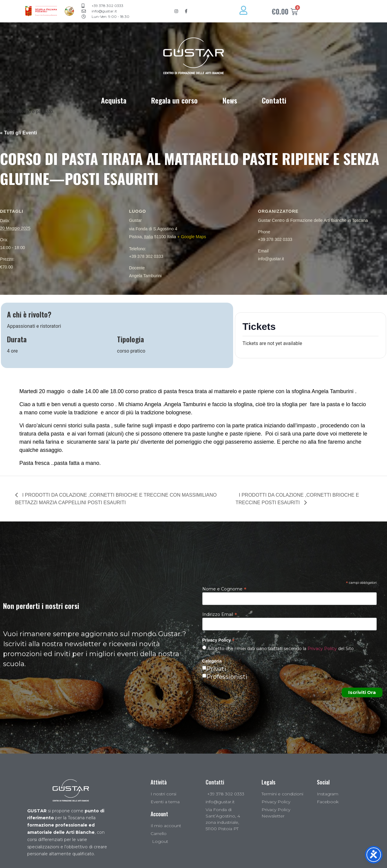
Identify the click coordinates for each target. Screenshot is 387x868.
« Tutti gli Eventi (18, 133)
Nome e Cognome (224, 589)
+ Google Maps (192, 237)
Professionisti (227, 677)
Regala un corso (174, 100)
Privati (216, 669)
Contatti (274, 100)
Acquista (114, 100)
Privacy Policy (322, 649)
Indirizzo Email (220, 614)
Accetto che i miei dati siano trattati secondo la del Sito (280, 649)
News (230, 100)
